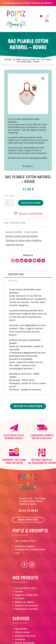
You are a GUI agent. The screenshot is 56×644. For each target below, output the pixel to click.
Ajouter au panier (31, 203)
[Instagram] (30, 261)
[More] (43, 261)
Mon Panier (21, 630)
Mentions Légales (25, 524)
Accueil (8, 60)
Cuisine (19, 570)
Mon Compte (22, 633)
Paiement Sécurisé (25, 614)
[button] (43, 79)
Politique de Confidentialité (30, 528)
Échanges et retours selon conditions (24, 240)
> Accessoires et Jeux (24, 566)
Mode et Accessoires (27, 584)
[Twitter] (17, 261)
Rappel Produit (23, 624)
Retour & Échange (25, 621)
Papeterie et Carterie (27, 587)
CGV (17, 531)
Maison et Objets (24, 580)
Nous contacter (28, 498)
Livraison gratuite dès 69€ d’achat (21, 236)
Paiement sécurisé (15, 245)
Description (16, 274)
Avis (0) (13, 281)
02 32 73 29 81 (28, 489)
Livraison (20, 618)
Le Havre (20, 577)
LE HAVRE (17, 60)
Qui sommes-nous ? (26, 519)
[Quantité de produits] (9, 203)
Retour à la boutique (28, 406)
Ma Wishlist (21, 607)
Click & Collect (23, 610)
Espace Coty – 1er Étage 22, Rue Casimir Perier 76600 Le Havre (32, 479)
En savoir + (28, 166)
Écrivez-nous (13, 438)
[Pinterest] (26, 261)
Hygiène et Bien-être (27, 573)
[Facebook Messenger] (35, 261)
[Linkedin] (22, 261)
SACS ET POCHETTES (31, 60)
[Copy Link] (39, 261)
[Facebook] (13, 261)
